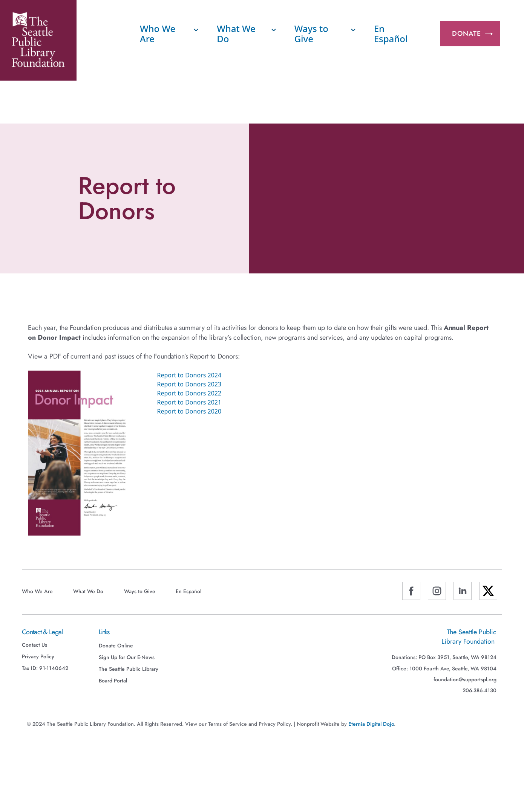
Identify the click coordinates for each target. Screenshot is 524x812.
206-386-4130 (480, 691)
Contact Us (34, 645)
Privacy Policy (38, 656)
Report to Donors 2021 (189, 402)
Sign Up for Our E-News (127, 657)
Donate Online (116, 646)
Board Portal (113, 681)
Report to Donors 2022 (189, 393)
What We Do (236, 33)
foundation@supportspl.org (465, 680)
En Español (391, 33)
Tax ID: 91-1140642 (45, 668)
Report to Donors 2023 (189, 384)
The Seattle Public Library (129, 669)
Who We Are (158, 33)
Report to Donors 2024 (189, 375)
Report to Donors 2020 (189, 411)
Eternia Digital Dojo (371, 724)
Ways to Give (311, 33)
